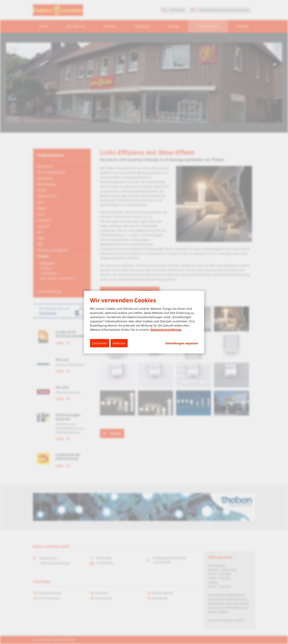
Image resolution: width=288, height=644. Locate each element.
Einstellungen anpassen (182, 343)
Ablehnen (119, 343)
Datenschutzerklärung (166, 330)
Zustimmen (100, 343)
